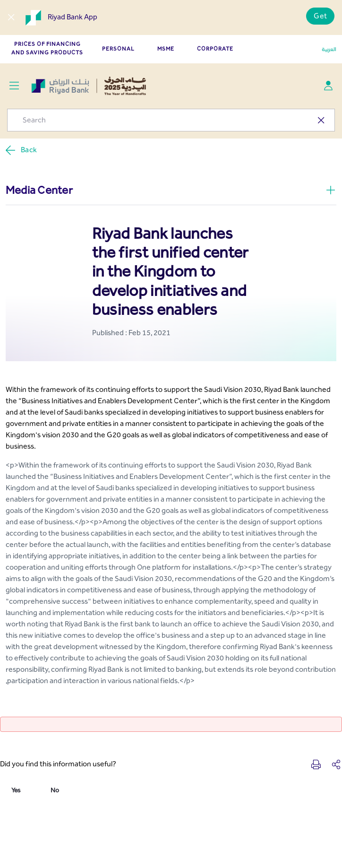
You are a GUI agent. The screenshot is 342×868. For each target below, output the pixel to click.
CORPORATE (215, 49)
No (55, 790)
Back (21, 150)
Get (320, 16)
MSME (166, 49)
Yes (16, 790)
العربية (329, 49)
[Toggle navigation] (14, 86)
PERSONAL (118, 49)
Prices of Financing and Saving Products (47, 48)
